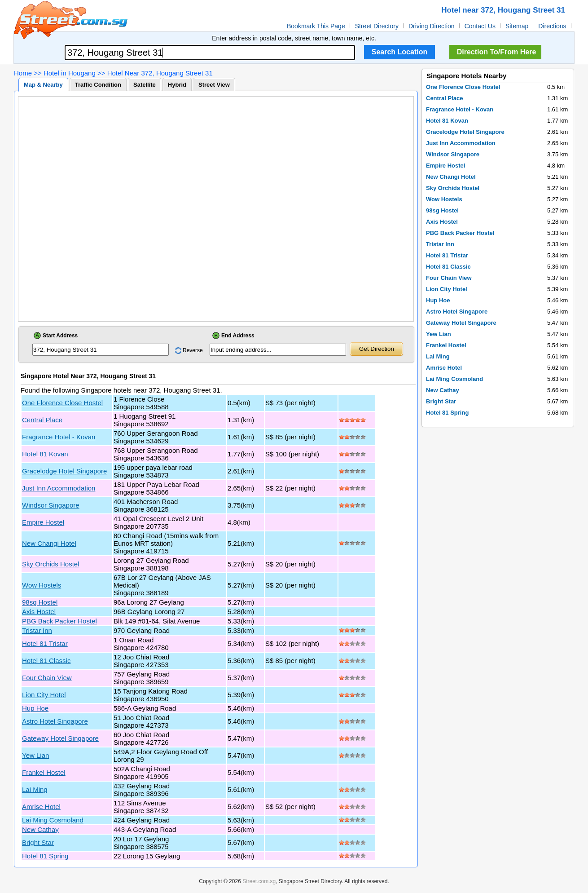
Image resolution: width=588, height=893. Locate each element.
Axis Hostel (39, 612)
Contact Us (480, 26)
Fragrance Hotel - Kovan (59, 437)
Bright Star (38, 842)
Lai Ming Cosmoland (53, 820)
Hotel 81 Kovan (45, 454)
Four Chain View (47, 678)
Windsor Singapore (51, 505)
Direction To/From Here (497, 52)
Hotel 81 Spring (45, 856)
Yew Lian (35, 755)
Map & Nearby (43, 85)
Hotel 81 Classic (46, 661)
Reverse (193, 350)
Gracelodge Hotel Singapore (64, 471)
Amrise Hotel (41, 807)
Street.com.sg (259, 881)
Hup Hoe (35, 708)
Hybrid (177, 85)
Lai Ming (35, 789)
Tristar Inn (37, 630)
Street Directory (377, 26)
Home (23, 73)
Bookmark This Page (316, 26)
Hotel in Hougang (70, 73)
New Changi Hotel (49, 543)
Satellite (145, 85)
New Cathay (40, 829)
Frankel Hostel (44, 772)
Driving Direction (432, 26)
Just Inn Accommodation (59, 488)
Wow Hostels (42, 585)
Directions (552, 26)
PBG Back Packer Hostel (59, 621)
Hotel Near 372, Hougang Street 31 (160, 73)
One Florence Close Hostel (62, 403)
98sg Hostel (40, 602)
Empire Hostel (43, 522)
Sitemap (517, 26)
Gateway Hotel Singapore (60, 738)
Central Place (42, 420)
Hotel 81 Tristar (45, 643)
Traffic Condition (98, 85)
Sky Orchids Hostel (51, 564)
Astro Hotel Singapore (55, 721)
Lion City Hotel (44, 695)
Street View (214, 85)
